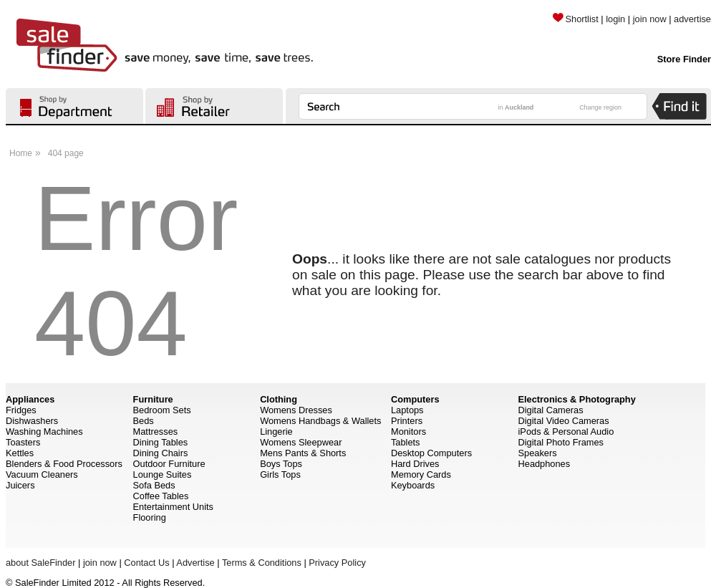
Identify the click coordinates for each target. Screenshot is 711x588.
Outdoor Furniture (169, 464)
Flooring (150, 517)
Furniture (153, 399)
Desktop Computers (431, 453)
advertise (692, 19)
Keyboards (413, 485)
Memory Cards (421, 474)
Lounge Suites (163, 474)
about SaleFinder (40, 563)
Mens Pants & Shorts (303, 453)
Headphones (545, 464)
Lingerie (276, 432)
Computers (415, 399)
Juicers (20, 485)
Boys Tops (281, 464)
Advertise (195, 563)
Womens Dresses (296, 410)
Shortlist (576, 19)
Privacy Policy (337, 563)
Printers (407, 421)
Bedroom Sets (162, 410)
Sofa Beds (154, 485)
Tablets (406, 442)
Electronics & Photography (577, 399)
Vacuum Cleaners (42, 474)
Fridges (21, 410)
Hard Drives (415, 464)
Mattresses (156, 432)
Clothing (279, 399)
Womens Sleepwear (301, 442)
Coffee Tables (161, 496)
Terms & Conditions (262, 563)
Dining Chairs (161, 453)
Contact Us (146, 563)
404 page (66, 153)
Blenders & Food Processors (64, 464)
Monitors (408, 432)
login (615, 19)
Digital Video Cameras (564, 421)
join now (650, 19)
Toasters (23, 442)
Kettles (20, 453)
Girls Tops (280, 474)
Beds (144, 421)
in (516, 107)
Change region (600, 107)
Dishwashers (32, 421)
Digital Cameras (551, 410)
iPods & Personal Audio (566, 432)
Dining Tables (161, 442)
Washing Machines (44, 432)
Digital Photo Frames (561, 442)
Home (21, 153)
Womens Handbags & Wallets (320, 421)
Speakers (538, 453)
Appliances (30, 399)
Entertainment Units (173, 507)
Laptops (407, 410)
